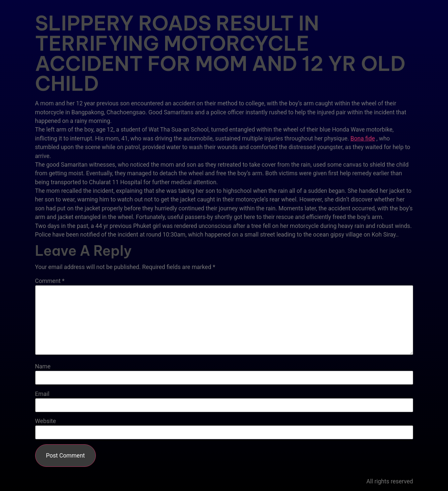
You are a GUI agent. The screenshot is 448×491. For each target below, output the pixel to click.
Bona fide (363, 138)
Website (46, 421)
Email (42, 394)
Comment (50, 281)
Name (43, 367)
